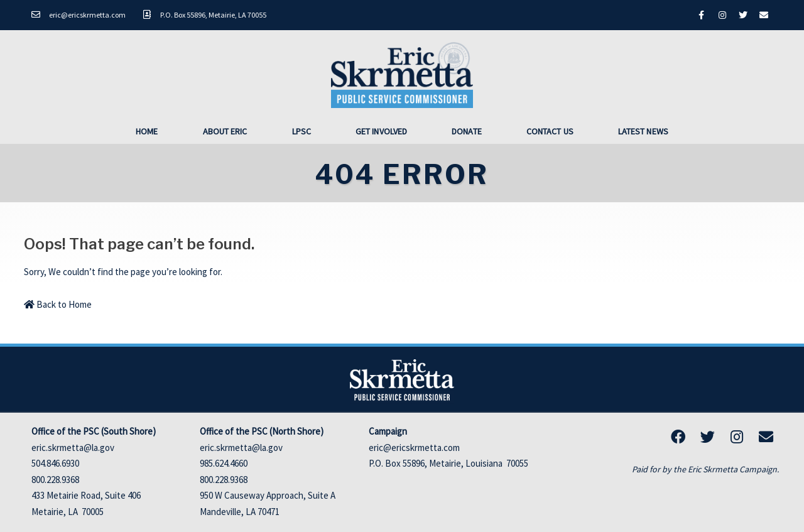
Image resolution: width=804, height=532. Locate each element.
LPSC (301, 131)
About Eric (225, 131)
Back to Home (58, 304)
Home (147, 131)
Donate (467, 131)
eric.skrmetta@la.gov (73, 448)
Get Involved (381, 131)
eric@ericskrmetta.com (414, 448)
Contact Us (550, 131)
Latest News (643, 131)
